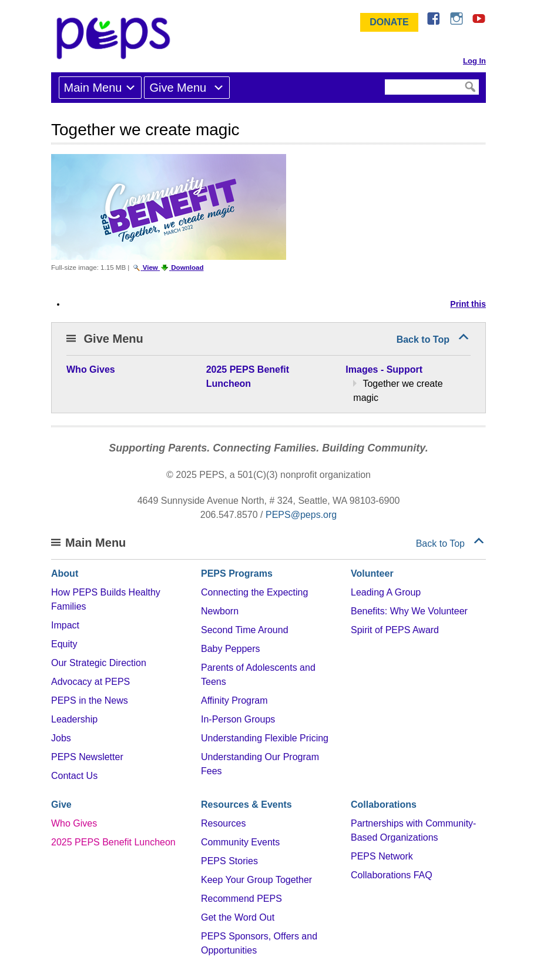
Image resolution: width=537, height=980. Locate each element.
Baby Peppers (231, 649)
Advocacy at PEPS (90, 682)
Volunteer (372, 573)
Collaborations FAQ (392, 875)
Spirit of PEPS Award (395, 630)
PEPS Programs (237, 573)
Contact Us (74, 776)
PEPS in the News (90, 700)
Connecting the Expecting (254, 592)
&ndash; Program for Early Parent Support (116, 38)
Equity (64, 644)
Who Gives (74, 823)
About (65, 573)
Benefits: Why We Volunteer (409, 611)
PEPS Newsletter (87, 757)
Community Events (240, 842)
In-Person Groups (238, 719)
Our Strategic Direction (99, 663)
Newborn (220, 611)
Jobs (61, 738)
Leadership (74, 719)
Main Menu (93, 88)
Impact (65, 625)
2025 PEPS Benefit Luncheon (113, 842)
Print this (468, 304)
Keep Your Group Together (256, 880)
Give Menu (179, 88)
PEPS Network (382, 856)
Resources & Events (246, 805)
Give (61, 805)
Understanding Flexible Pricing (265, 738)
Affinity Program (234, 700)
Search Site (384, 79)
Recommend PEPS (241, 899)
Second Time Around (245, 630)
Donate (389, 22)
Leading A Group (386, 592)
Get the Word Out (238, 917)
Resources (223, 823)
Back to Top (423, 340)
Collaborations (384, 805)
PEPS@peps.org (301, 515)
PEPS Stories (229, 861)
